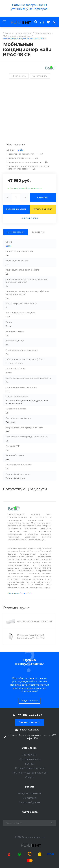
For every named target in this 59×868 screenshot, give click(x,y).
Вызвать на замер (16, 209)
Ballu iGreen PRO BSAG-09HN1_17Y (35, 621)
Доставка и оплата (30, 759)
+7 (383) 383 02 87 (30, 715)
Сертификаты (30, 755)
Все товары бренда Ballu (20, 593)
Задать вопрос (30, 701)
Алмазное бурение (30, 802)
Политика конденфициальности (30, 773)
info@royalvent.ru (30, 730)
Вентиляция (30, 798)
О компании (30, 748)
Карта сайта (30, 812)
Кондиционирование (30, 793)
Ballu (20, 150)
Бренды (30, 764)
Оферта (30, 777)
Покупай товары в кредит (30, 768)
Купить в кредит (43, 209)
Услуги (30, 787)
